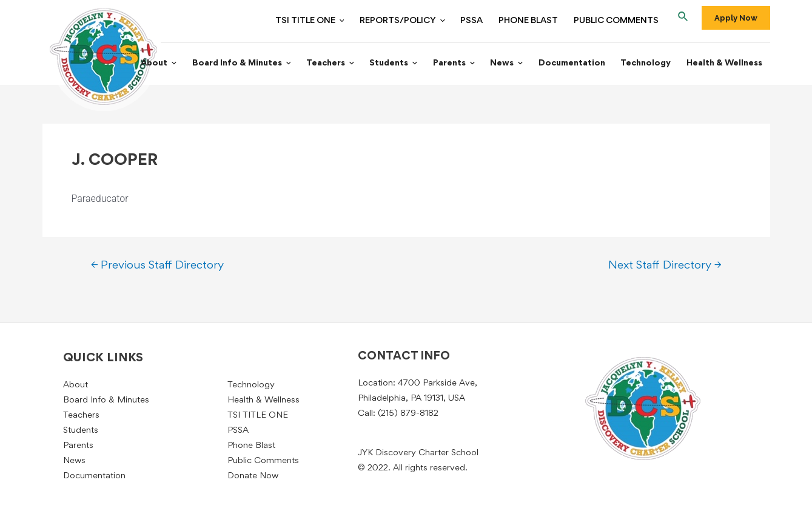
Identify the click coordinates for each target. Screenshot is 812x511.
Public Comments (617, 21)
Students (410, 64)
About (183, 64)
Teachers (349, 64)
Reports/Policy (413, 21)
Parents (467, 64)
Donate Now (253, 476)
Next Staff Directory (665, 266)
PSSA (479, 21)
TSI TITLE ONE (323, 21)
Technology (650, 64)
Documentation (579, 64)
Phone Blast (532, 21)
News (517, 64)
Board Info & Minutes (263, 64)
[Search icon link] (683, 19)
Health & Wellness (726, 64)
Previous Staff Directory (157, 266)
